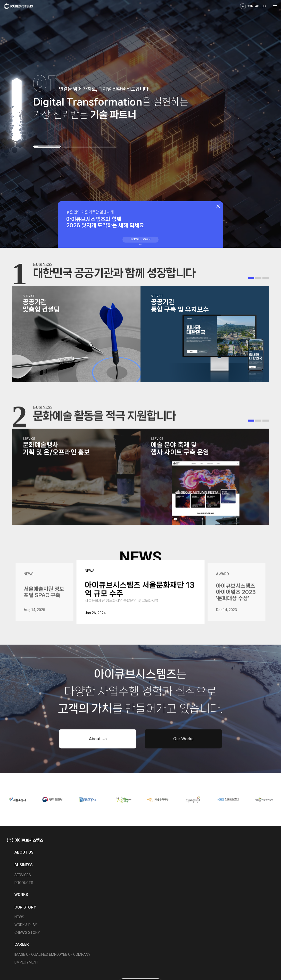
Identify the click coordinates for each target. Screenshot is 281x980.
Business (23, 865)
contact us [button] (253, 6)
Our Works (183, 741)
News (19, 917)
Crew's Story (27, 933)
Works (21, 895)
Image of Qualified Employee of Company (52, 954)
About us (24, 852)
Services (23, 875)
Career (22, 944)
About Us (98, 741)
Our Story (25, 907)
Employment (26, 962)
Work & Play (26, 925)
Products (24, 883)
